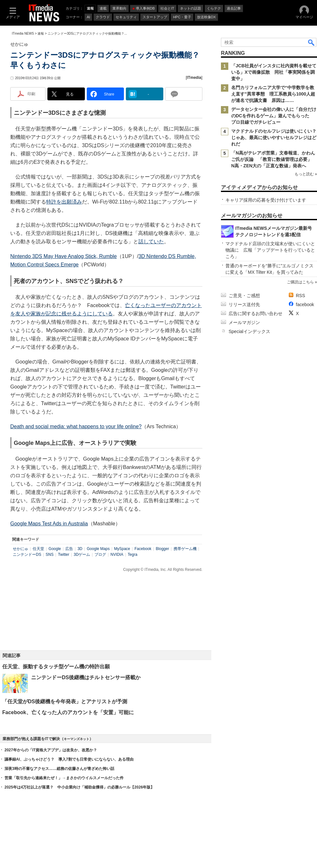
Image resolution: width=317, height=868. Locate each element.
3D (80, 549)
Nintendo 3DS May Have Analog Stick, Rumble (64, 256)
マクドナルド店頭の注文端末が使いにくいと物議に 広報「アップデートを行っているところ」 (270, 250)
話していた (151, 242)
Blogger (163, 549)
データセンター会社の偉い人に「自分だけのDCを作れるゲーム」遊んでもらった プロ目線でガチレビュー (274, 116)
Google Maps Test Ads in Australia (49, 524)
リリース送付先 (244, 305)
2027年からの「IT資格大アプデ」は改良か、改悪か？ (51, 750)
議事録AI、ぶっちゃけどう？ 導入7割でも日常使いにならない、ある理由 (69, 759)
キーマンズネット (77, 739)
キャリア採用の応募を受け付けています (266, 200)
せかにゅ (20, 549)
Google (55, 549)
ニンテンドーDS (27, 555)
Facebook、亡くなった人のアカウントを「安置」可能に (68, 712)
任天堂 (38, 549)
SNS (49, 555)
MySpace (122, 549)
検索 (312, 42)
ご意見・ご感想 (244, 296)
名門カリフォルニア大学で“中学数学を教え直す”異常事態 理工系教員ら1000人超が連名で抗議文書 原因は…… (273, 94)
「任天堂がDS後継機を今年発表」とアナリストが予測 (65, 701)
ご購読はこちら (300, 282)
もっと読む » (306, 174)
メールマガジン (244, 322)
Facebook (143, 549)
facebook (305, 305)
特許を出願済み (64, 202)
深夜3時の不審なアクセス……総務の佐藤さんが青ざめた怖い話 (59, 769)
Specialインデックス (249, 331)
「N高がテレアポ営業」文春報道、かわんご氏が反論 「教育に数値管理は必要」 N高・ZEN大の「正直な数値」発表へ (274, 159)
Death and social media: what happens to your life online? (76, 426)
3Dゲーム (82, 555)
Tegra (133, 555)
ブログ (100, 555)
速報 (41, 33)
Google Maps (98, 549)
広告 (69, 549)
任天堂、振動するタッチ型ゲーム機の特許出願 (56, 667)
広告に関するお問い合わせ (256, 313)
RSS (301, 296)
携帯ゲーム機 (185, 549)
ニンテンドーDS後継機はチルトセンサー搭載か (86, 677)
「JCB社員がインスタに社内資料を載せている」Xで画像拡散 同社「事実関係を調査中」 (274, 72)
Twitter (64, 555)
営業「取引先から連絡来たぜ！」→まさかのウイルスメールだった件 (64, 778)
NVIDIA (117, 555)
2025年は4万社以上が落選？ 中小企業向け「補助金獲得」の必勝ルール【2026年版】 (79, 787)
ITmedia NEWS (23, 33)
